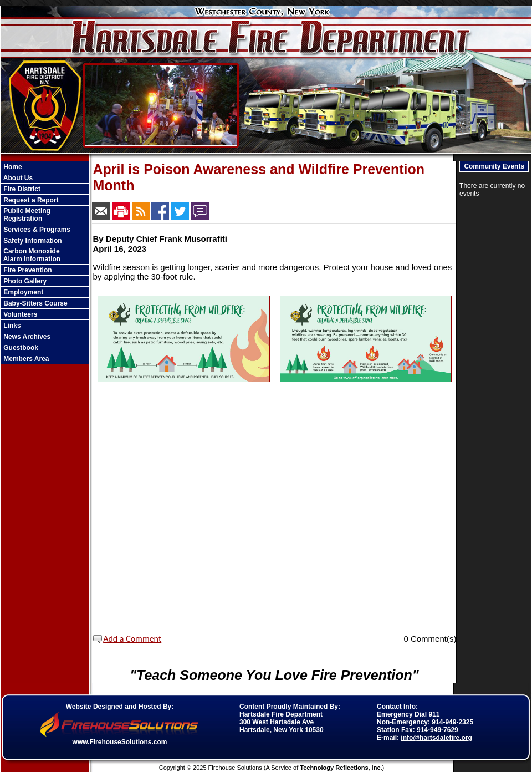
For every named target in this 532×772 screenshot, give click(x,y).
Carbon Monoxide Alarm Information (31, 255)
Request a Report (30, 200)
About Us (17, 178)
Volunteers (19, 314)
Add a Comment (133, 639)
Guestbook (20, 348)
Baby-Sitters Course (35, 303)
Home (12, 167)
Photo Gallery (24, 281)
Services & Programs (36, 230)
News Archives (26, 337)
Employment (22, 292)
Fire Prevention (27, 270)
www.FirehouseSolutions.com (120, 742)
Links (11, 326)
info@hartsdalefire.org (436, 738)
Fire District (21, 189)
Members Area (25, 359)
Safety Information (32, 241)
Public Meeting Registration (26, 215)
